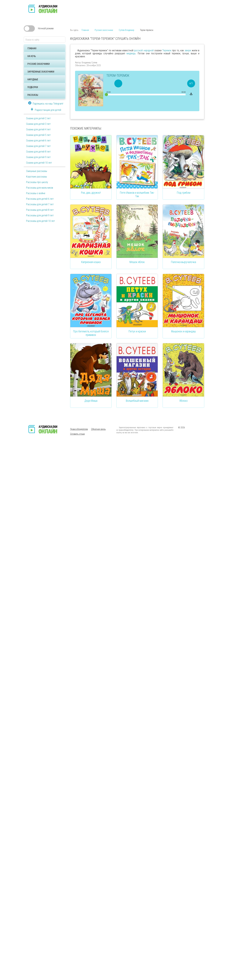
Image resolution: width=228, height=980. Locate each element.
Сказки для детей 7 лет (38, 146)
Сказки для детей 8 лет (38, 152)
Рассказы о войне (36, 193)
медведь (131, 53)
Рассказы (33, 95)
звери (188, 50)
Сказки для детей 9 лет (38, 157)
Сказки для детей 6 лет (38, 141)
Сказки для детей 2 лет (38, 118)
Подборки (33, 87)
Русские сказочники (38, 64)
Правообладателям (79, 429)
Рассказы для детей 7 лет (40, 204)
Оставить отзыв (77, 434)
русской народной (144, 50)
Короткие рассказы (36, 177)
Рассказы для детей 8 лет (40, 210)
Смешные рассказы (37, 171)
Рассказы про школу (37, 182)
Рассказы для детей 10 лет (41, 221)
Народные (33, 79)
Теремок (167, 50)
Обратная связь (98, 429)
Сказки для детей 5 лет (38, 135)
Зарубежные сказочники (41, 72)
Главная (32, 48)
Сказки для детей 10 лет (39, 163)
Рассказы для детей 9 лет (40, 215)
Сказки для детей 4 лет (38, 129)
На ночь (32, 56)
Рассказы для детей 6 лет (40, 199)
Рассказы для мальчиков (40, 188)
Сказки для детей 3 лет (38, 124)
